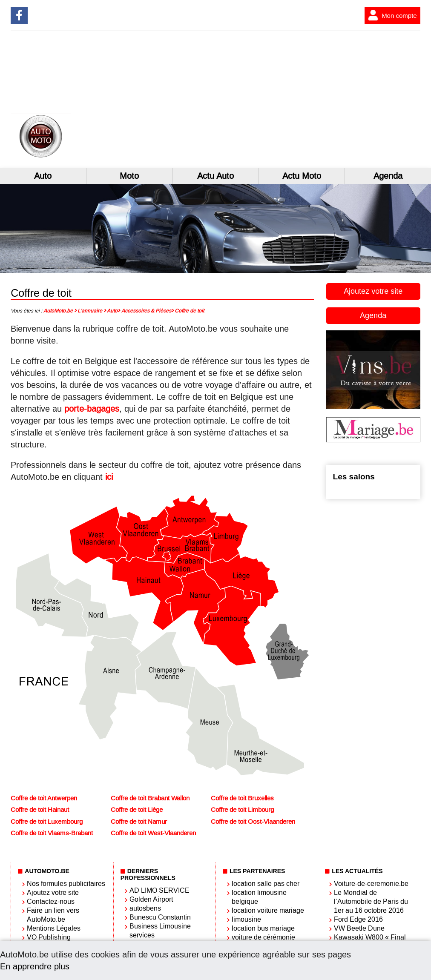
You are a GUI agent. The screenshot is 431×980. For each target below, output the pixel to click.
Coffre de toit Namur (139, 822)
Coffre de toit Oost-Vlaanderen (253, 822)
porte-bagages (92, 409)
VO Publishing (49, 937)
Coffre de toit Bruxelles (242, 798)
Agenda (373, 315)
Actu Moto (302, 176)
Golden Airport (151, 899)
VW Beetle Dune (359, 928)
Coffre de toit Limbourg (242, 810)
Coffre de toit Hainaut (40, 810)
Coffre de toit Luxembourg (47, 822)
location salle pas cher (266, 884)
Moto (129, 176)
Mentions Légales (54, 928)
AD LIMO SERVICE (159, 890)
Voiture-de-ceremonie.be (371, 884)
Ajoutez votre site (373, 291)
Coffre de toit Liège (137, 810)
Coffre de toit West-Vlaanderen (153, 833)
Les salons (354, 477)
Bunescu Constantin (160, 917)
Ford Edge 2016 (358, 919)
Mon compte (391, 15)
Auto (43, 176)
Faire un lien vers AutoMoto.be (53, 915)
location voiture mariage (268, 910)
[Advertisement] (339, 99)
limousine (246, 919)
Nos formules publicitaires (66, 884)
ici (109, 477)
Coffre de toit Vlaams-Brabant (52, 833)
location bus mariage (263, 928)
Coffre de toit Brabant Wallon (150, 798)
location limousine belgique (259, 897)
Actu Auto (215, 176)
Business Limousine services (160, 931)
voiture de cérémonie (263, 937)
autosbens (145, 908)
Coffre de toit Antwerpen (44, 798)
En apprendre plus (35, 966)
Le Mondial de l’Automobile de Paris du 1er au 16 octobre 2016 (371, 901)
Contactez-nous (51, 901)
